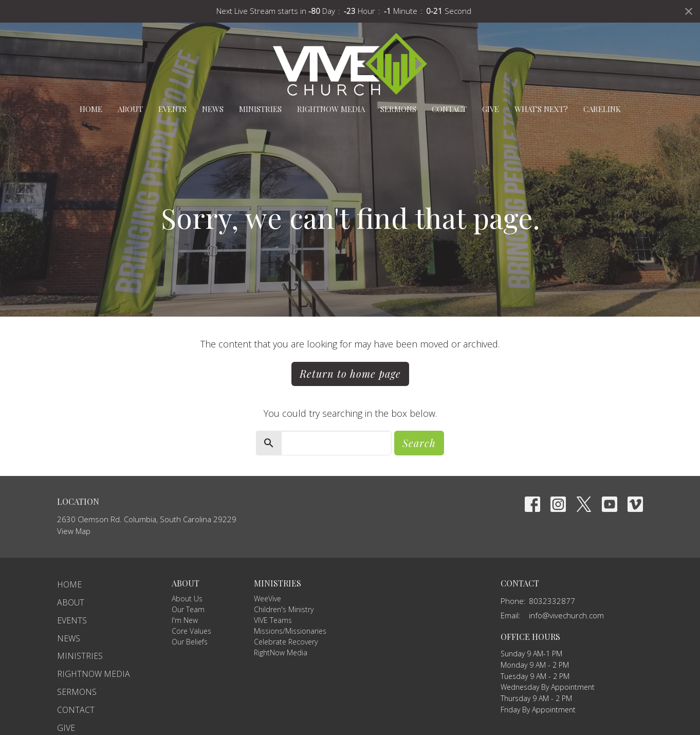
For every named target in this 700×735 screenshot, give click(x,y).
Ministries (260, 109)
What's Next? (541, 109)
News (213, 109)
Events (172, 109)
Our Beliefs (190, 642)
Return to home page (350, 373)
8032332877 (552, 601)
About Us (187, 599)
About (130, 109)
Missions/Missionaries (290, 631)
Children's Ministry (284, 609)
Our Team (188, 609)
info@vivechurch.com (566, 615)
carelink (602, 109)
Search (419, 443)
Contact (449, 109)
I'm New (185, 620)
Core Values (191, 631)
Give (491, 109)
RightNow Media (331, 109)
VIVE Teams (273, 620)
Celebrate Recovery (286, 642)
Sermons (398, 109)
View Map (74, 531)
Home (91, 109)
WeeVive (268, 599)
